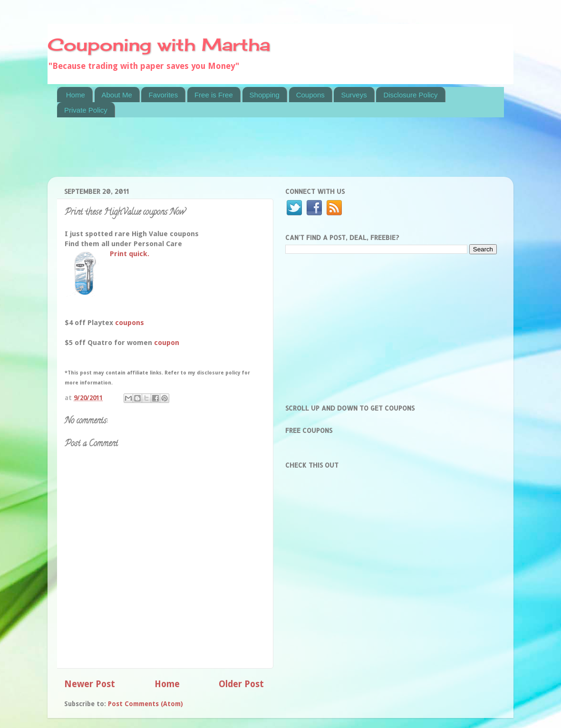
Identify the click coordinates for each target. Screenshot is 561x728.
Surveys (354, 95)
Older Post (241, 684)
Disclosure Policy (410, 95)
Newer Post (90, 684)
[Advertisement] (230, 153)
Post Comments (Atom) (145, 704)
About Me (117, 95)
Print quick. (130, 254)
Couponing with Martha (159, 45)
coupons (130, 323)
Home (76, 95)
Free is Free (214, 95)
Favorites (163, 95)
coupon (167, 343)
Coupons (310, 95)
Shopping (265, 95)
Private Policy (86, 110)
